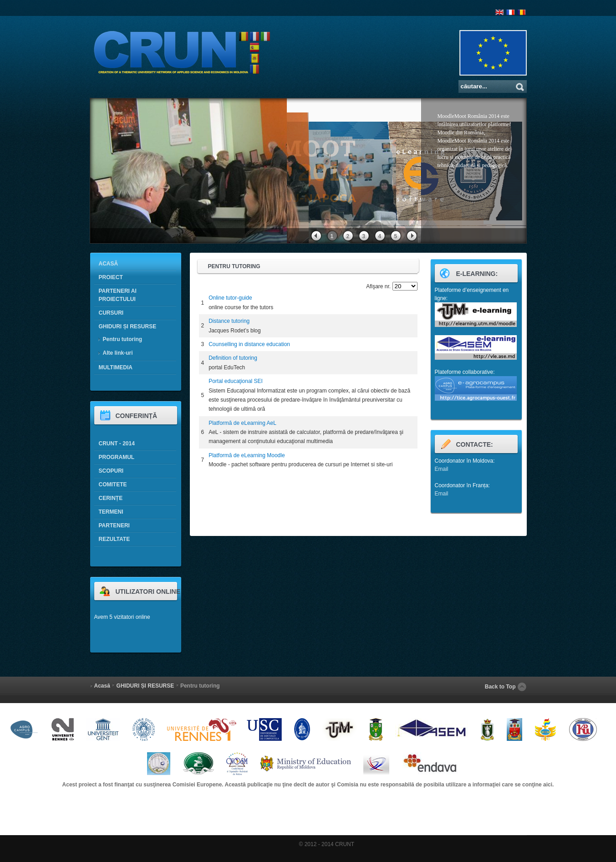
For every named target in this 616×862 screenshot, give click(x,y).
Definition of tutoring (233, 358)
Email (442, 469)
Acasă (102, 686)
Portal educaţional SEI (236, 381)
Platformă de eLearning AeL (242, 423)
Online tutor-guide (230, 298)
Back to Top (500, 687)
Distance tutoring (229, 321)
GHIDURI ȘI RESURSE (145, 686)
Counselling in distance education (249, 344)
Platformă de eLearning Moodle (247, 455)
